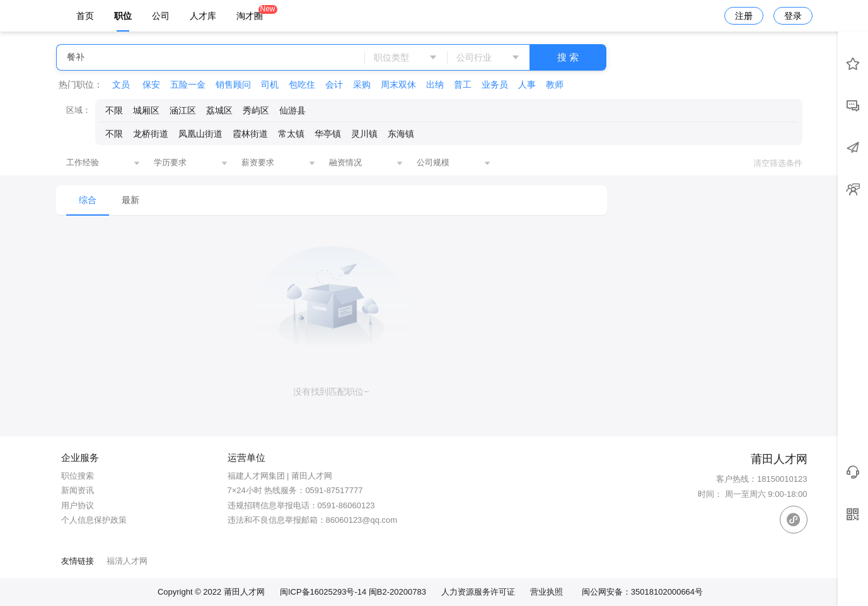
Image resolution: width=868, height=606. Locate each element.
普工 (463, 84)
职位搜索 (78, 476)
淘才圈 (250, 13)
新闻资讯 (78, 490)
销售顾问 (233, 84)
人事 (527, 84)
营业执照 (547, 592)
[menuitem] (88, 201)
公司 (161, 16)
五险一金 (188, 84)
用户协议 (78, 505)
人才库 (203, 16)
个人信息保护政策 (94, 520)
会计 (334, 84)
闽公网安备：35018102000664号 (642, 592)
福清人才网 (127, 561)
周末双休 (398, 84)
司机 (270, 84)
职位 (123, 16)
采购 (362, 84)
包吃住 (302, 84)
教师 (555, 84)
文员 (122, 84)
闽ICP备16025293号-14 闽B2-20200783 (353, 592)
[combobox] (103, 163)
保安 (151, 84)
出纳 (435, 84)
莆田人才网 (244, 592)
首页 (85, 16)
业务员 (495, 84)
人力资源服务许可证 (478, 592)
